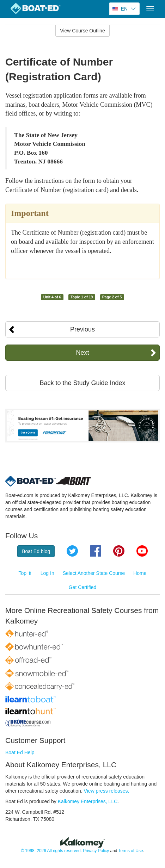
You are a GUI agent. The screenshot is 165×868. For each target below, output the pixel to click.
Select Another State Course (94, 573)
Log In (47, 573)
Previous (82, 329)
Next (82, 353)
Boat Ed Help (20, 752)
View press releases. (107, 791)
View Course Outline (82, 31)
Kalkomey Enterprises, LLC (88, 801)
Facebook (96, 551)
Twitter (72, 551)
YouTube (142, 551)
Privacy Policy (96, 851)
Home (140, 573)
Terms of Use (130, 851)
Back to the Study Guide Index (82, 383)
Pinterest (119, 551)
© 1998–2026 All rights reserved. (51, 851)
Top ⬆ (25, 573)
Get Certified (83, 587)
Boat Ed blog (36, 551)
